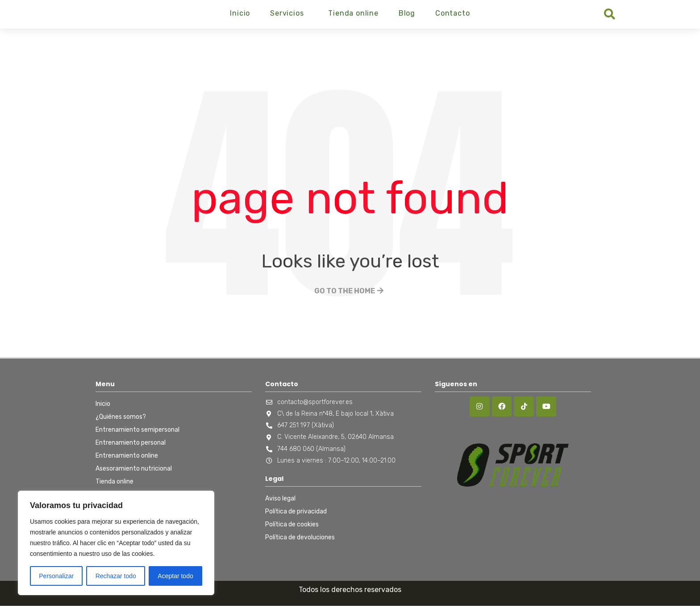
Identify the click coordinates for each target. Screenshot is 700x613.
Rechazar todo (116, 576)
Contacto (452, 17)
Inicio (240, 17)
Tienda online (353, 17)
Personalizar (56, 576)
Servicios (287, 17)
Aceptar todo (175, 576)
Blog (407, 17)
